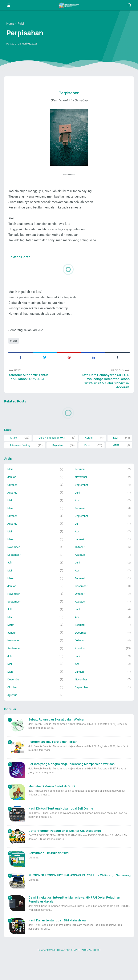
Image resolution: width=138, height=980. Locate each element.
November (82, 492)
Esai (116, 452)
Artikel (14, 452)
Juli (77, 541)
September (82, 500)
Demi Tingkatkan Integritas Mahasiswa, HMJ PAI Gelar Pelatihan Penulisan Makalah (74, 924)
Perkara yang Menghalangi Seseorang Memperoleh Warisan (72, 788)
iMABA (116, 459)
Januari (12, 492)
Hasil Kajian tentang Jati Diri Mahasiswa (57, 944)
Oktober (13, 500)
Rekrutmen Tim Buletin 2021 (49, 877)
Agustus (13, 508)
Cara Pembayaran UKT (52, 452)
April (78, 516)
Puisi (15, 352)
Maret (11, 484)
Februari (80, 484)
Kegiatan (58, 459)
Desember (81, 605)
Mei (10, 516)
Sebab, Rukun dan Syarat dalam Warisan (57, 744)
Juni (78, 508)
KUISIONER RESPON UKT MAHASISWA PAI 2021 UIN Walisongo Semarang (80, 899)
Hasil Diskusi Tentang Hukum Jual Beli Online (61, 833)
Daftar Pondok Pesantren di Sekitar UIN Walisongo (65, 855)
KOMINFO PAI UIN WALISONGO (86, 974)
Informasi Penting (21, 459)
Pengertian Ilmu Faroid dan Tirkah (53, 766)
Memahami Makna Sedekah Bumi (52, 810)
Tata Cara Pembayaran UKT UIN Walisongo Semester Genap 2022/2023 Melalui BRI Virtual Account (104, 393)
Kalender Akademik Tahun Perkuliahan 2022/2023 (29, 389)
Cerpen (89, 452)
